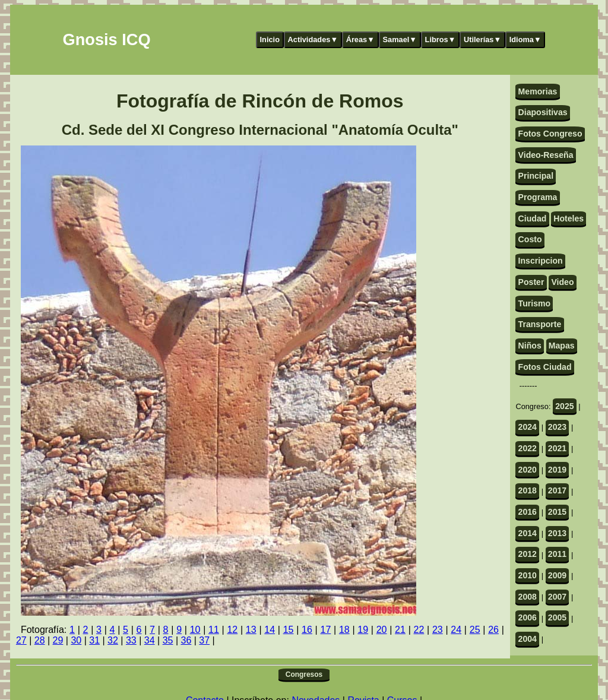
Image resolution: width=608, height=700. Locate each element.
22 (419, 630)
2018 (528, 490)
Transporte (540, 324)
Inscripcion (541, 261)
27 (21, 640)
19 (363, 630)
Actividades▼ (313, 39)
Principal (536, 176)
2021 (557, 448)
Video (562, 282)
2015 (557, 512)
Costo (530, 239)
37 (204, 640)
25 (475, 630)
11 (214, 630)
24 (456, 630)
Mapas (562, 346)
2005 (557, 617)
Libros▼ (441, 39)
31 (94, 640)
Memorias (538, 91)
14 (270, 630)
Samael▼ (400, 39)
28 (40, 640)
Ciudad (533, 218)
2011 (557, 554)
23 (438, 630)
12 (232, 630)
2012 (528, 554)
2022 (528, 448)
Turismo (535, 303)
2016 (528, 512)
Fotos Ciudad (545, 367)
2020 (528, 470)
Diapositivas (543, 112)
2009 (557, 575)
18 (344, 630)
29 (58, 640)
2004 (528, 639)
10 (195, 630)
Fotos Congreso (550, 134)
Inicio (270, 39)
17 (325, 630)
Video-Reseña (546, 155)
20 (382, 630)
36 (186, 640)
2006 (528, 617)
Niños (530, 346)
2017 (557, 490)
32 (113, 640)
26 (493, 630)
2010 (528, 575)
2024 (528, 427)
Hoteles (569, 218)
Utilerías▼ (482, 39)
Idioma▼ (525, 39)
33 (131, 640)
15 (289, 630)
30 (76, 640)
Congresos (304, 674)
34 (150, 640)
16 (307, 630)
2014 (528, 533)
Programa (538, 197)
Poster (531, 282)
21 (400, 630)
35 (168, 640)
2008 (528, 597)
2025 (564, 406)
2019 (557, 470)
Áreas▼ (360, 39)
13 (251, 630)
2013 (557, 533)
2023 (557, 427)
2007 (557, 597)
